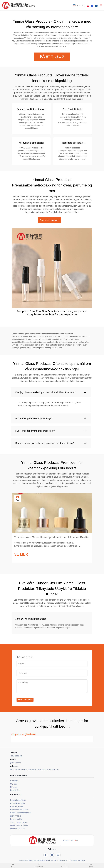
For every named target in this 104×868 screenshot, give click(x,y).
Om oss (13, 784)
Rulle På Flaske (17, 806)
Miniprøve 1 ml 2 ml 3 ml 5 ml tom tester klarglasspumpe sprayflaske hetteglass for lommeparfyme (52, 313)
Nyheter (13, 787)
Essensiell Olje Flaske (19, 810)
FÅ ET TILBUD (52, 57)
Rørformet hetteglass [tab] (50, 220)
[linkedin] (96, 6)
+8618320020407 (16, 756)
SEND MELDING (25, 700)
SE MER (21, 554)
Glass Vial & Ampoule (19, 825)
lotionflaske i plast (18, 829)
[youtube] (88, 6)
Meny (13, 865)
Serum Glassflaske (18, 800)
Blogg (83, 860)
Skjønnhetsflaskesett (19, 822)
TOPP (91, 865)
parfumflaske (16, 816)
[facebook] (92, 6)
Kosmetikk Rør (16, 819)
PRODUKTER (39, 865)
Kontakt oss (65, 865)
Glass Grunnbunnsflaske (20, 813)
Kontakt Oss (15, 790)
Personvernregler (75, 860)
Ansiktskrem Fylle (18, 803)
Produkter (14, 781)
